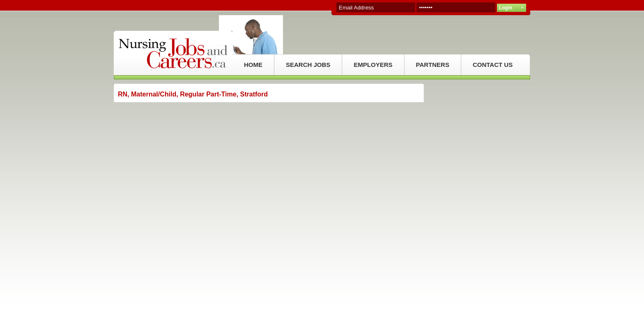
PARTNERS (433, 65)
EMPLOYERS (373, 65)
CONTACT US (493, 65)
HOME (253, 65)
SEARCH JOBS (308, 65)
